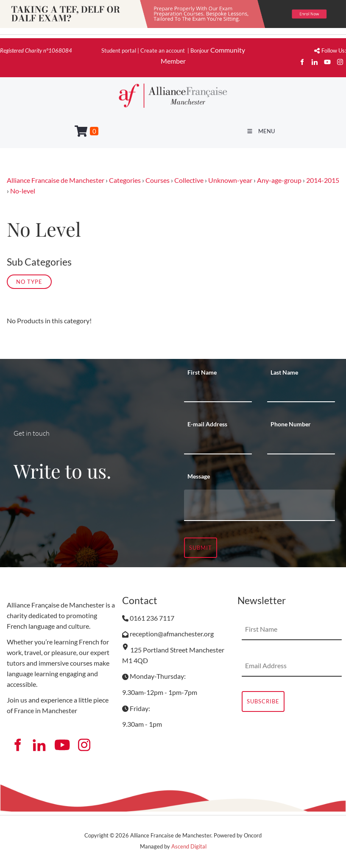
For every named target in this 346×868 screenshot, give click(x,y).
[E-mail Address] (218, 444)
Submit (201, 548)
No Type (29, 282)
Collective (189, 180)
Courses (158, 180)
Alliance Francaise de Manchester (56, 180)
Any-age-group (279, 180)
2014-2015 (323, 180)
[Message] (259, 505)
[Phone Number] (301, 444)
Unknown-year (230, 180)
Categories (125, 180)
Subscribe (263, 701)
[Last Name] (301, 392)
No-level (23, 191)
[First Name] (218, 392)
